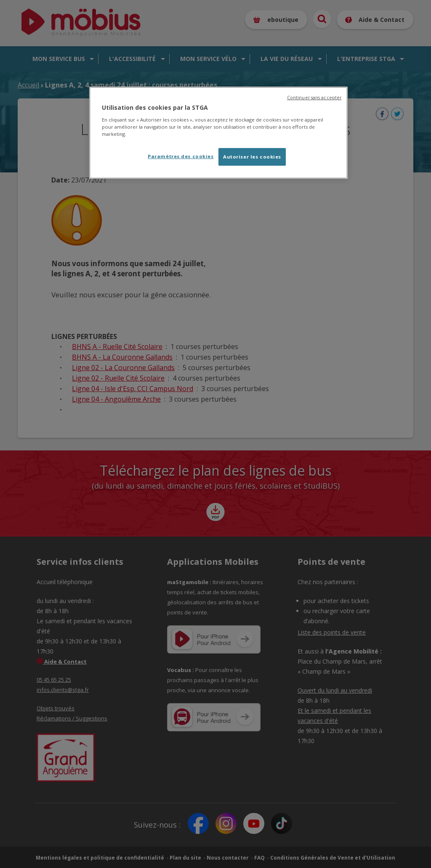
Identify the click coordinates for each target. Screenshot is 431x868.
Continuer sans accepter (314, 98)
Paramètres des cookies (181, 156)
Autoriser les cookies (252, 157)
